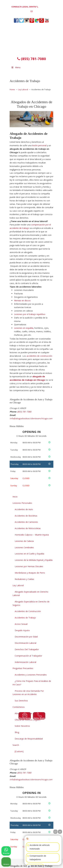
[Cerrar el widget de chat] (60, 832)
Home (12, 90)
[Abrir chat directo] (55, 832)
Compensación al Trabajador (28, 656)
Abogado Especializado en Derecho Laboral (30, 593)
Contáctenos (19, 707)
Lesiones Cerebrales (24, 547)
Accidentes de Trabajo (25, 618)
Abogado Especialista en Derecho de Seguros (31, 603)
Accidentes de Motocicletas (28, 528)
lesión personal (39, 145)
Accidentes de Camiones (26, 522)
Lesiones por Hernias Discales (29, 566)
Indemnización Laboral (25, 662)
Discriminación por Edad (26, 637)
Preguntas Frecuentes (23, 668)
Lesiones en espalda (24, 328)
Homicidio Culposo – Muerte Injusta (32, 535)
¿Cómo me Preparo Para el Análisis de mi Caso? (32, 683)
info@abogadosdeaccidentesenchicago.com (32, 16)
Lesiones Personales (22, 503)
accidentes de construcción (39, 356)
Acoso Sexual (21, 624)
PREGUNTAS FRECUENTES (32, 2)
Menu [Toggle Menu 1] (16, 67)
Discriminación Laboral (26, 643)
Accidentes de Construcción (28, 611)
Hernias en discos (22, 300)
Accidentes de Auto (24, 509)
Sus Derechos (21, 701)
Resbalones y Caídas (24, 579)
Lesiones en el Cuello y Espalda (29, 554)
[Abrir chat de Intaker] (29, 866)
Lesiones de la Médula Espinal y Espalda (34, 560)
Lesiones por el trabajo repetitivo (30, 314)
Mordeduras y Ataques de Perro (30, 573)
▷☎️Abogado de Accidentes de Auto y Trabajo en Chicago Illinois (32, 37)
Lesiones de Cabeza (24, 541)
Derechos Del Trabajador (27, 649)
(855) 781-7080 (45, 7)
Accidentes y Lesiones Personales (31, 675)
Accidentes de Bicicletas (26, 516)
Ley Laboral (23, 90)
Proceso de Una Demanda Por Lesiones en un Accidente (28, 693)
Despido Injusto (22, 630)
